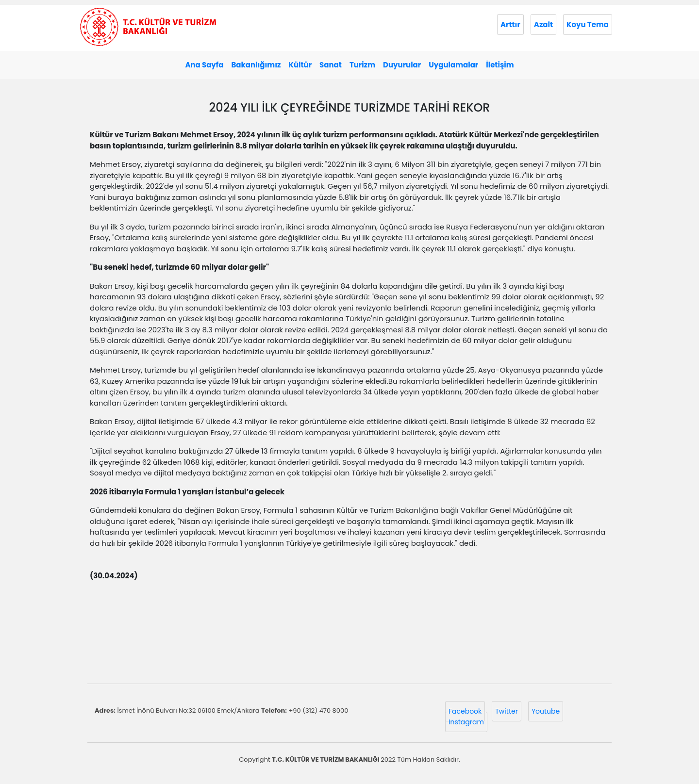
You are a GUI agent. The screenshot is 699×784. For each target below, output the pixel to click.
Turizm (362, 65)
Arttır (510, 24)
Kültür (300, 65)
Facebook (465, 711)
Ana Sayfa (204, 65)
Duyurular (402, 65)
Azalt (543, 24)
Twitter (507, 711)
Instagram (466, 722)
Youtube (546, 711)
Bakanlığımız (256, 65)
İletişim (500, 65)
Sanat (331, 65)
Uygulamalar (453, 65)
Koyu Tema (588, 24)
